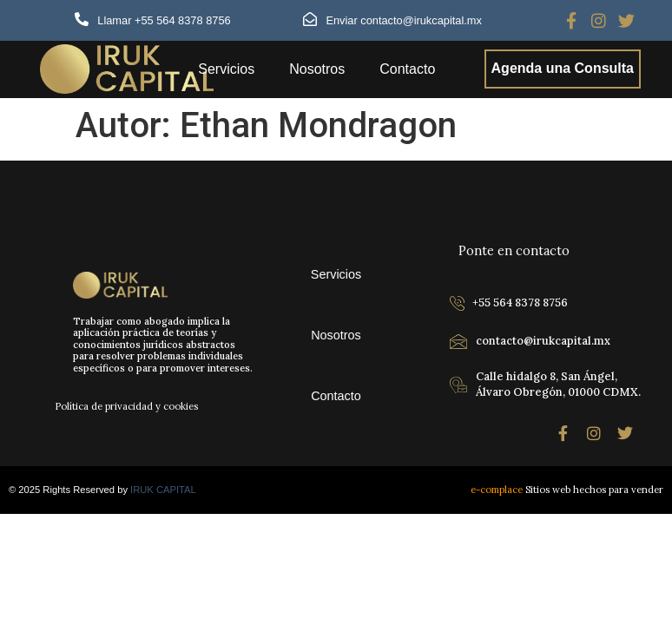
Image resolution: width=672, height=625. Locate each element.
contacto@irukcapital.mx (543, 341)
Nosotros (317, 69)
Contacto (407, 69)
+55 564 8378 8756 (520, 303)
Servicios (226, 69)
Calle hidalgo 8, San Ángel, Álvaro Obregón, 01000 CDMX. (558, 384)
